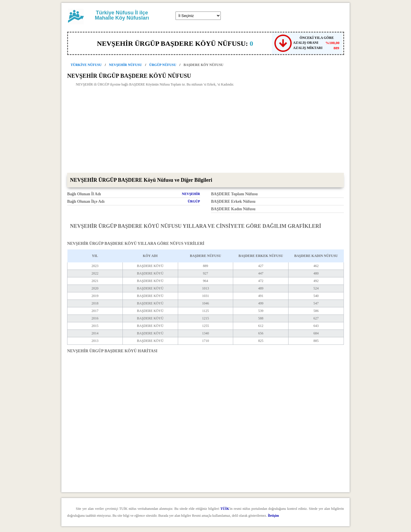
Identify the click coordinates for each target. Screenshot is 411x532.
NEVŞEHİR (191, 194)
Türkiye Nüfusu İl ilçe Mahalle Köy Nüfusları (122, 15)
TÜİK (225, 509)
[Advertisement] (205, 130)
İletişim (273, 516)
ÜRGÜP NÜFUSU (163, 65)
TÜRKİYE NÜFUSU (86, 65)
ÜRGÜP (194, 201)
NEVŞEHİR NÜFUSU (125, 65)
